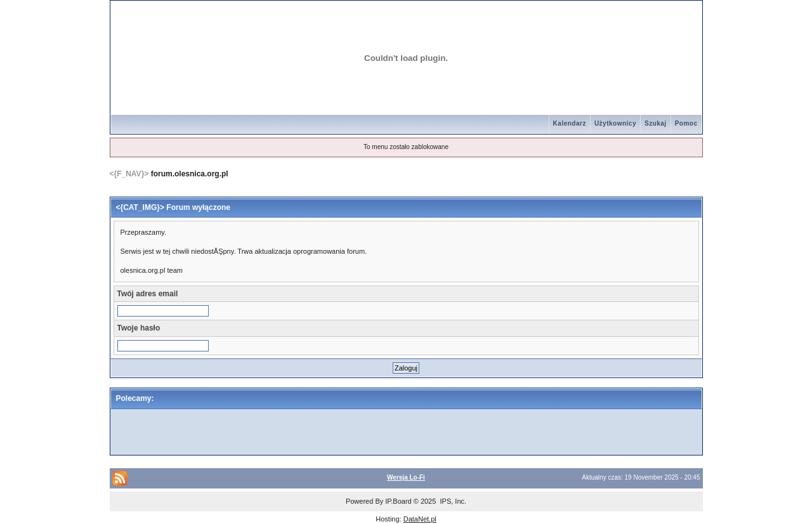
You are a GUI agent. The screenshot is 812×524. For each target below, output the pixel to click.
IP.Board (398, 501)
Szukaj (656, 123)
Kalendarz (570, 123)
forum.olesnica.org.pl (190, 174)
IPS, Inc (452, 501)
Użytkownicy (615, 123)
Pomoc (686, 123)
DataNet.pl (420, 519)
